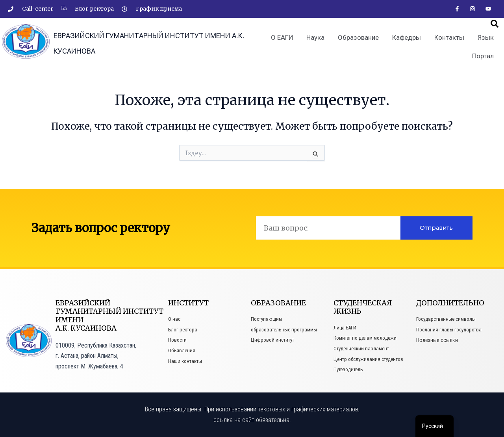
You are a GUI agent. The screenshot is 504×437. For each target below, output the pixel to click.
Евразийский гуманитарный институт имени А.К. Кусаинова (143, 43)
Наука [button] (320, 40)
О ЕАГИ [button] (287, 40)
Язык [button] (486, 40)
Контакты (450, 40)
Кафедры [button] (408, 40)
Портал (483, 59)
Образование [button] (361, 40)
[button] (495, 27)
